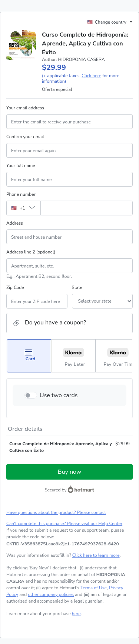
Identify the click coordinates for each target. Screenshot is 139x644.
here (76, 614)
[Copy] (63, 544)
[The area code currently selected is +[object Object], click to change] (23, 208)
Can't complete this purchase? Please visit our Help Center (64, 524)
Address (15, 223)
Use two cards (59, 395)
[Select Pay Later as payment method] (73, 356)
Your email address (25, 108)
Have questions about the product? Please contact (56, 512)
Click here (91, 76)
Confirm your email (25, 137)
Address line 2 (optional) (31, 252)
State (77, 287)
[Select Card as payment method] (29, 356)
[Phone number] (87, 208)
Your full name (21, 166)
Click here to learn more (96, 555)
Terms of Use (93, 588)
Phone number (21, 194)
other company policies (51, 594)
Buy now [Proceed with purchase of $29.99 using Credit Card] (69, 472)
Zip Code (15, 287)
